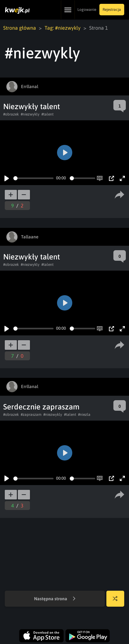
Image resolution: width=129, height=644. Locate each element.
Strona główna (20, 28)
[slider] (33, 178)
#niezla (84, 415)
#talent (47, 114)
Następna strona (55, 599)
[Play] (7, 178)
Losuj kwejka (118, 602)
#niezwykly (30, 114)
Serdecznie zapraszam (41, 407)
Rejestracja (112, 10)
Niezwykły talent (32, 106)
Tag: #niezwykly (63, 28)
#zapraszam (31, 415)
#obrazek (11, 114)
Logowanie (87, 10)
